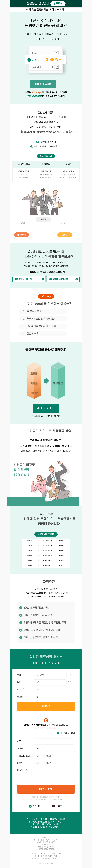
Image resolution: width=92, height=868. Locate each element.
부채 (19, 682)
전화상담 (36, 806)
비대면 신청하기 (46, 789)
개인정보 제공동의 (67, 733)
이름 (19, 741)
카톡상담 (60, 806)
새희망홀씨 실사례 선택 (58, 279)
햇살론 (20, 697)
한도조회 (58, 4)
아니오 (48, 756)
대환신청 (21, 763)
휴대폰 (20, 749)
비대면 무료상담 (37, 84)
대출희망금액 (23, 770)
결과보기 (46, 706)
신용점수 (21, 690)
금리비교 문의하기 (46, 408)
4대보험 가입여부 (24, 756)
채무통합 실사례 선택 (24, 279)
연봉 (19, 675)
